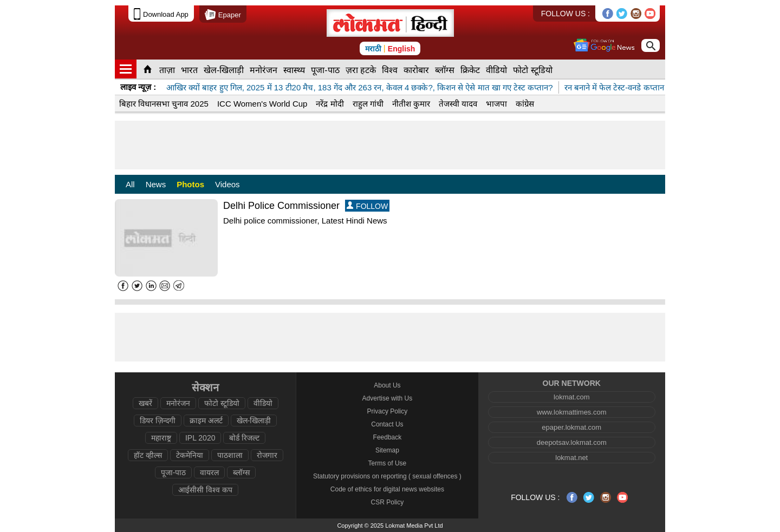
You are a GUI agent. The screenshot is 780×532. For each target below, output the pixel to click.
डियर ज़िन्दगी (158, 421)
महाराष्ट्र (161, 438)
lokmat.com (571, 397)
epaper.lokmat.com (571, 427)
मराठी (373, 49)
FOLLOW (367, 206)
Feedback (388, 437)
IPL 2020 (200, 438)
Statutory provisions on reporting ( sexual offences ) (387, 476)
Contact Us (387, 424)
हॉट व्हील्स (148, 455)
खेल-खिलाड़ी (224, 70)
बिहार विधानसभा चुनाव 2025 (164, 104)
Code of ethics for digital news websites (387, 489)
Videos (227, 184)
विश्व (390, 70)
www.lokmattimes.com (572, 412)
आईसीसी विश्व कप (205, 490)
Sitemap (387, 450)
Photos (190, 184)
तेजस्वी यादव (458, 104)
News (156, 184)
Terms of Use (388, 463)
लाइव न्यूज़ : (138, 87)
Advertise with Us (388, 398)
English (402, 49)
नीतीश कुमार (411, 104)
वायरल (209, 472)
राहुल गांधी (368, 104)
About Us (387, 385)
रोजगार (267, 455)
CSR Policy (388, 502)
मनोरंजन (264, 70)
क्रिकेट (470, 70)
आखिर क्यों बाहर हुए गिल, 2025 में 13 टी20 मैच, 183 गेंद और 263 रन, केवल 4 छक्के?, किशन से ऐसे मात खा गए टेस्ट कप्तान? (360, 87)
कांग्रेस (525, 104)
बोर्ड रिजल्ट (244, 438)
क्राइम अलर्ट (206, 421)
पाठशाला (230, 455)
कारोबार (416, 70)
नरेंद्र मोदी (330, 104)
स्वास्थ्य (294, 70)
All (130, 184)
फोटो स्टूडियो (532, 70)
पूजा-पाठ (325, 70)
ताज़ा (167, 70)
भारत (189, 70)
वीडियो (496, 70)
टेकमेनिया (190, 455)
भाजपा (496, 104)
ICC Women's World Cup (262, 104)
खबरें (145, 403)
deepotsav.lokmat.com (572, 442)
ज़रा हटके (361, 70)
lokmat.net (571, 458)
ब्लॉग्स (445, 70)
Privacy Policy (388, 411)
